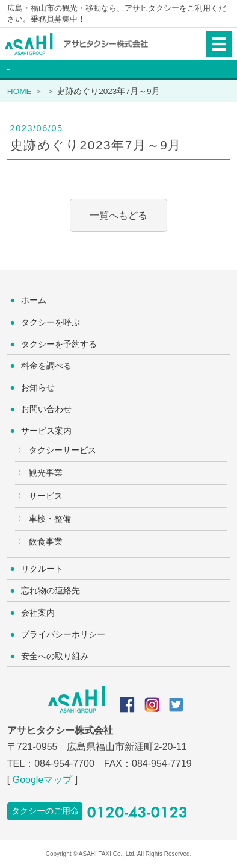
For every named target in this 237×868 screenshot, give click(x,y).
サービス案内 (46, 431)
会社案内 (38, 613)
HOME (20, 91)
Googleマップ (43, 780)
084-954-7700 (64, 763)
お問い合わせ (46, 409)
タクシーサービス (63, 450)
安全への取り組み (55, 656)
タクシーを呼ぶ (51, 322)
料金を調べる (46, 366)
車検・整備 (50, 519)
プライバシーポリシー (63, 634)
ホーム (34, 300)
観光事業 (46, 473)
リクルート (42, 569)
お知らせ (38, 387)
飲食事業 (46, 542)
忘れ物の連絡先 (51, 590)
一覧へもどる (118, 215)
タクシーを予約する (59, 344)
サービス (46, 496)
